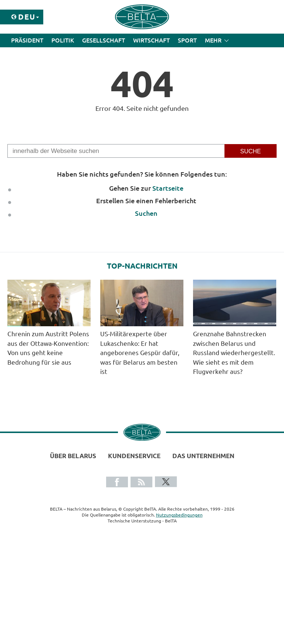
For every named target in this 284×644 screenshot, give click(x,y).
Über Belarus (73, 456)
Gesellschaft (104, 40)
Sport (187, 40)
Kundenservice (134, 456)
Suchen (146, 213)
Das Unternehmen (203, 456)
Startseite (168, 188)
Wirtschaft (151, 40)
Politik (63, 40)
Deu (27, 17)
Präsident (27, 40)
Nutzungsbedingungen (179, 515)
